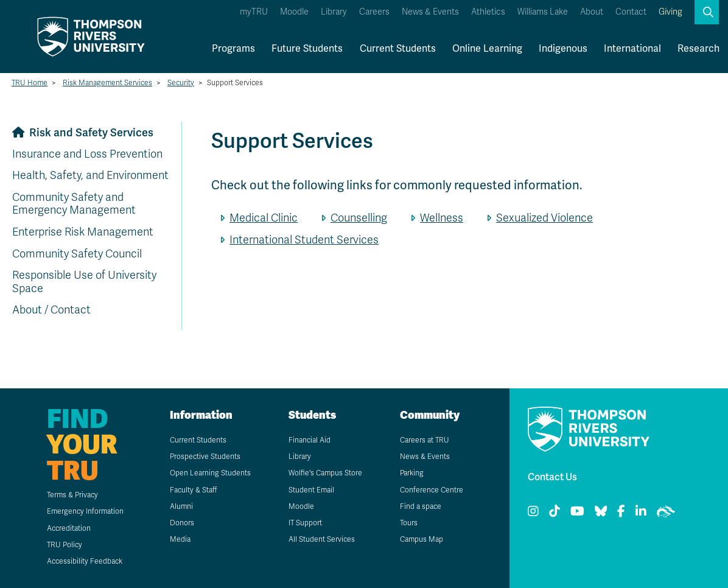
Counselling (359, 218)
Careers (374, 12)
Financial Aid (310, 440)
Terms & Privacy (72, 495)
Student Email (311, 490)
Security (181, 83)
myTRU (254, 12)
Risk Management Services (107, 83)
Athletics (488, 12)
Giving (670, 12)
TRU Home (30, 83)
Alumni (181, 506)
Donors (182, 523)
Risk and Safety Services (91, 132)
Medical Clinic (264, 218)
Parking (412, 473)
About (592, 12)
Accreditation (69, 528)
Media (180, 539)
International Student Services (304, 240)
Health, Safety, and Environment (90, 175)
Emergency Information (85, 511)
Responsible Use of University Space (84, 282)
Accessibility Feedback (85, 561)
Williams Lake (543, 12)
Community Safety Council (77, 254)
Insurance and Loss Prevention (87, 154)
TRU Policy (65, 545)
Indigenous (563, 48)
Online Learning (487, 48)
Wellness (442, 218)
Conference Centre (432, 490)
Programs (233, 48)
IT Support (305, 523)
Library (334, 12)
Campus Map (422, 539)
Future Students (307, 48)
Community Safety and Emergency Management (74, 204)
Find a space (421, 506)
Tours (409, 523)
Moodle (294, 12)
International (632, 48)
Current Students (398, 48)
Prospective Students (205, 457)
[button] (707, 12)
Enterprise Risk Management (83, 232)
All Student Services (322, 539)
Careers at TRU (425, 440)
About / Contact (51, 310)
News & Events (430, 12)
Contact (631, 12)
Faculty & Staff (193, 490)
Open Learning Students (210, 473)
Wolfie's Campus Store (325, 473)
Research (698, 48)
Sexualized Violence (544, 218)
